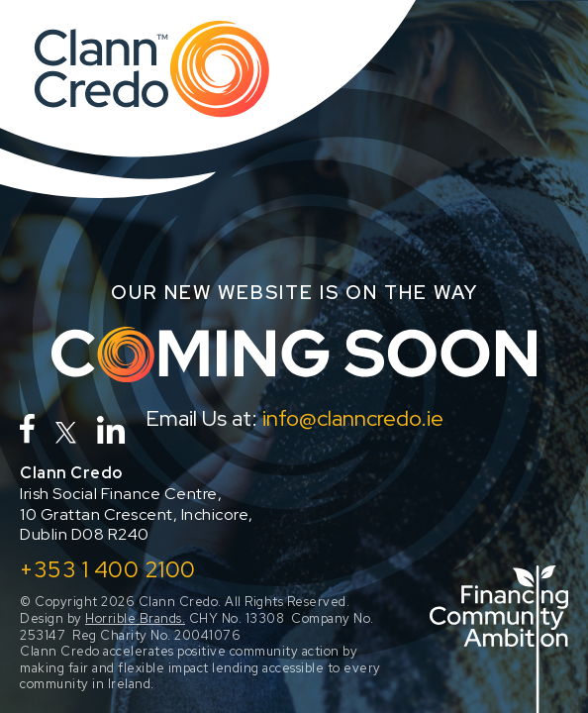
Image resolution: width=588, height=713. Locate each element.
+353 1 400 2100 (108, 569)
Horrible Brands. (135, 618)
